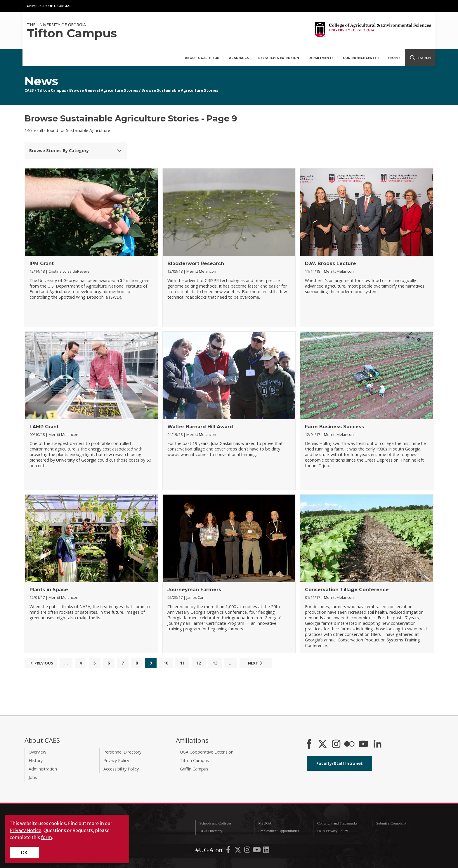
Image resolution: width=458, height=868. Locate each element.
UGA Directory (211, 831)
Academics (239, 58)
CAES (29, 90)
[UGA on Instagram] (248, 851)
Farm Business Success (334, 427)
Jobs (33, 777)
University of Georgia (48, 6)
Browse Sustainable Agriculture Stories (180, 90)
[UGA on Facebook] (229, 851)
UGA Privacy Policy (333, 831)
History (36, 760)
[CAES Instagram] (336, 745)
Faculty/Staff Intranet (340, 763)
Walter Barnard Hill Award (200, 427)
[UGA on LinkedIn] (266, 851)
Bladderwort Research (196, 263)
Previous (41, 663)
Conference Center (361, 58)
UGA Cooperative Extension (207, 752)
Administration (43, 769)
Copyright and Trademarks (337, 823)
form (46, 837)
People (394, 58)
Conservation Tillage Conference (347, 590)
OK (24, 853)
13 (215, 663)
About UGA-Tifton (202, 58)
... (66, 663)
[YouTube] (363, 745)
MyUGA (265, 823)
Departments (321, 58)
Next (256, 663)
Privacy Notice (25, 830)
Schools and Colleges (215, 823)
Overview (37, 752)
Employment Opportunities (279, 831)
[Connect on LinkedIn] (377, 745)
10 (166, 663)
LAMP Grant (44, 427)
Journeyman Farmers (194, 590)
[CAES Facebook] (309, 745)
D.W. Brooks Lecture (331, 263)
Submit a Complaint (391, 823)
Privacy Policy (116, 760)
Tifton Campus (52, 90)
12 (199, 663)
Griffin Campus (194, 769)
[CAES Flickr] (349, 745)
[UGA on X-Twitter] (238, 851)
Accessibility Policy (121, 769)
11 (182, 663)
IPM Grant (42, 263)
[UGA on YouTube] (257, 851)
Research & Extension (279, 58)
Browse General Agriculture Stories (104, 90)
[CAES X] (323, 745)
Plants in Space (49, 590)
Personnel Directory (122, 752)
